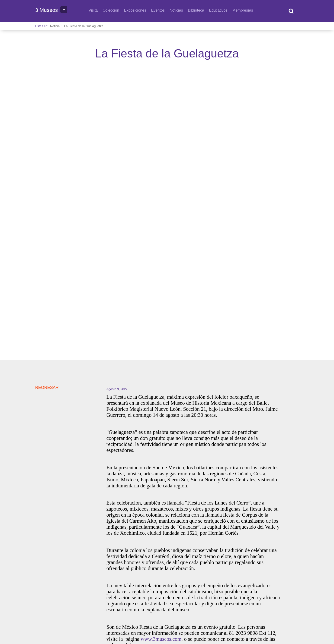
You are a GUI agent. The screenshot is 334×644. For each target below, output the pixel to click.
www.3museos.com (161, 372)
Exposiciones (135, 10)
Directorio (115, 578)
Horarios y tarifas (147, 578)
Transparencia (272, 595)
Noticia (55, 26)
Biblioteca (196, 10)
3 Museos (47, 10)
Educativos (218, 10)
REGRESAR (47, 121)
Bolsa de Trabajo (84, 578)
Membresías (243, 10)
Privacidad (291, 595)
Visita (93, 10)
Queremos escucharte (189, 578)
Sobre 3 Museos (49, 578)
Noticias (176, 10)
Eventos (158, 10)
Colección (111, 10)
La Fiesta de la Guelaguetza (84, 26)
